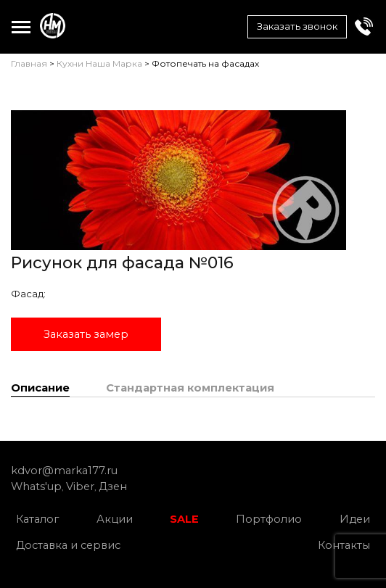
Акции (115, 519)
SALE (184, 519)
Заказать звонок (297, 26)
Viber (80, 486)
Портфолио (269, 519)
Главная (29, 63)
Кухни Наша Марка (99, 63)
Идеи (355, 519)
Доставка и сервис (68, 545)
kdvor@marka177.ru (64, 471)
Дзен (113, 486)
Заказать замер (86, 334)
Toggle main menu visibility (21, 24)
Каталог (37, 519)
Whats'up (36, 486)
